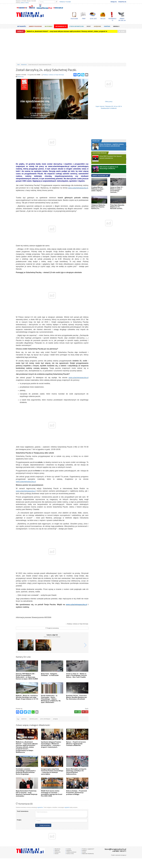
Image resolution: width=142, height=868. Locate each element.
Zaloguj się (114, 2)
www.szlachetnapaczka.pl (78, 188)
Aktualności (22, 26)
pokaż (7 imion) (25, 3)
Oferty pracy (109, 102)
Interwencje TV (61, 26)
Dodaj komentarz (43, 825)
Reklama (62, 2)
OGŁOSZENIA (74, 19)
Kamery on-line (70, 854)
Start (18, 65)
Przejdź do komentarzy (52, 628)
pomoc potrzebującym (45, 719)
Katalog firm (57, 852)
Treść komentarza (23, 811)
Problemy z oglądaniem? (88, 849)
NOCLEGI (103, 19)
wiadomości (24, 719)
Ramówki (107, 26)
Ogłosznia (57, 850)
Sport (89, 26)
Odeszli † (116, 26)
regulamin (67, 807)
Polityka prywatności (71, 852)
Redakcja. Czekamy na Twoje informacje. (54, 75)
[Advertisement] (71, 48)
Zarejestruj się (122, 2)
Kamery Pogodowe (35, 26)
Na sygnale (49, 26)
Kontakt (68, 2)
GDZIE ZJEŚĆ (93, 19)
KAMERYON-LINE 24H (122, 19)
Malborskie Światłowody (87, 854)
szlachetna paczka (33, 719)
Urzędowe (97, 26)
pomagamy (55, 719)
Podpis (19, 820)
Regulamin (69, 850)
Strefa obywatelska (76, 26)
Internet (56, 854)
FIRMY (84, 19)
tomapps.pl (123, 855)
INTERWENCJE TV (112, 19)
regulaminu (40, 807)
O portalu (68, 849)
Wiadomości (20, 77)
